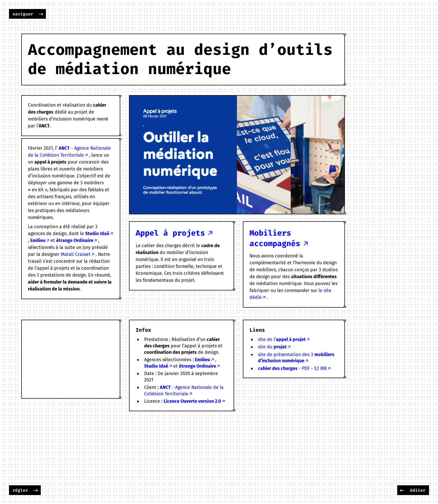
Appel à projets (170, 233)
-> (41, 14)
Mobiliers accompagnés (275, 238)
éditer (418, 490)
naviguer (23, 14)
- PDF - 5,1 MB (292, 368)
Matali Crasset (76, 254)
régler (20, 490)
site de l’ (282, 339)
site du (272, 347)
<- (402, 490)
